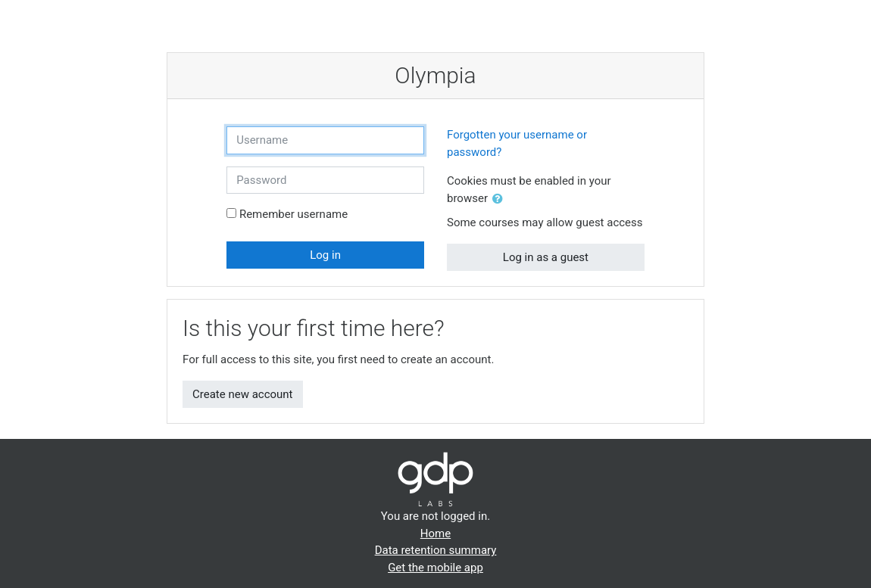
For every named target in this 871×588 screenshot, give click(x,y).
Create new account (243, 394)
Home (435, 534)
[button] (501, 199)
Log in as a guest (546, 257)
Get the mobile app (435, 568)
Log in (325, 255)
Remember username (293, 214)
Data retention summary (436, 550)
